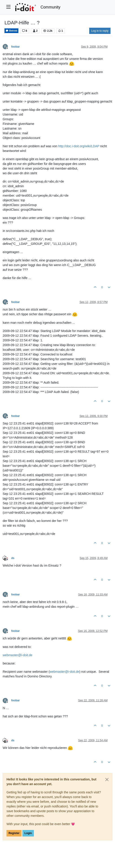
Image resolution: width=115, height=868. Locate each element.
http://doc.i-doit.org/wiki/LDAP (79, 146)
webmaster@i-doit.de (18, 655)
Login (28, 833)
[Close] (107, 780)
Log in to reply (100, 31)
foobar (15, 47)
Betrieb (11, 31)
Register (14, 833)
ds (13, 558)
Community (51, 7)
